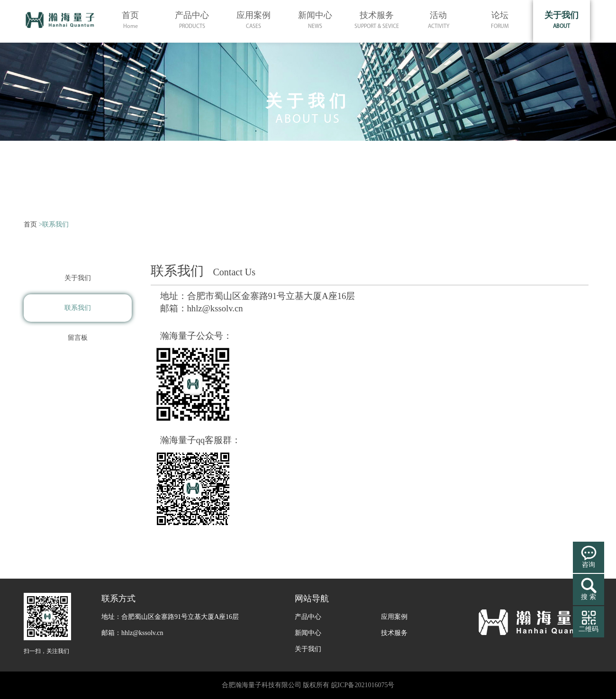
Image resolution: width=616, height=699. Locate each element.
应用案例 (394, 617)
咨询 (589, 565)
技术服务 (394, 633)
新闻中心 (308, 633)
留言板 (78, 338)
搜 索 (589, 597)
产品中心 (308, 617)
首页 (30, 224)
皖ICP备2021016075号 (363, 685)
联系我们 (78, 308)
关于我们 (78, 278)
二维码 (589, 629)
